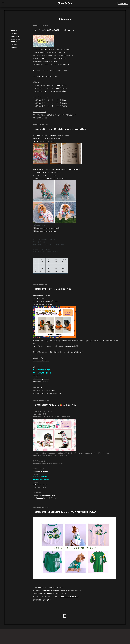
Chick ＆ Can (65, 3)
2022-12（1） (16, 36)
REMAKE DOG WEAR (69, 597)
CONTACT (41, 394)
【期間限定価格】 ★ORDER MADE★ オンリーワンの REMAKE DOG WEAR (64, 512)
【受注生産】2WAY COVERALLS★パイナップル (46, 228)
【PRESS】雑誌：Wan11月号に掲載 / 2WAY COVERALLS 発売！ (60, 129)
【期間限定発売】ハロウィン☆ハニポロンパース (52, 289)
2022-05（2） (16, 47)
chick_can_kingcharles (41, 379)
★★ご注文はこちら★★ (40, 112)
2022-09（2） (16, 42)
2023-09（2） (16, 31)
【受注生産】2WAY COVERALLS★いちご (44, 231)
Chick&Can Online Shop (41, 361)
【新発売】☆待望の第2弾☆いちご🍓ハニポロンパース (54, 405)
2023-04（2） (16, 33)
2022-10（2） (16, 39)
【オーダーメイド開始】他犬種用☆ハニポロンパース (54, 30)
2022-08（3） (16, 45)
